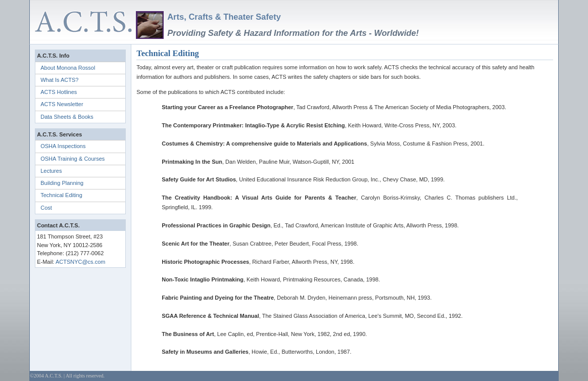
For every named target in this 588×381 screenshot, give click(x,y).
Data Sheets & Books (67, 117)
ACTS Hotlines (59, 92)
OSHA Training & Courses (72, 159)
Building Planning (62, 183)
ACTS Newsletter (62, 104)
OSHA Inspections (63, 146)
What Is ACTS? (59, 80)
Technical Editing (61, 195)
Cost (46, 208)
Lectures (51, 171)
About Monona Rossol (68, 68)
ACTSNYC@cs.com (81, 262)
